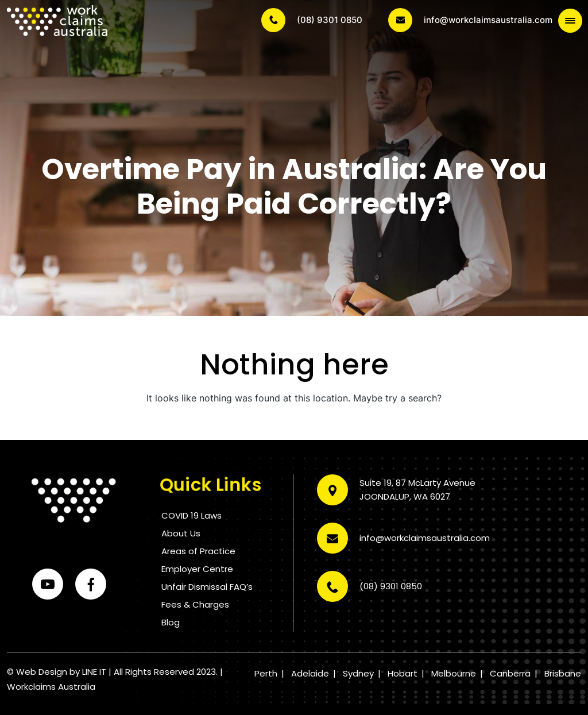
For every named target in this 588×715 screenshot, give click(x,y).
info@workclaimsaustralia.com (470, 20)
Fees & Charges (195, 604)
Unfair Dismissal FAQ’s (207, 587)
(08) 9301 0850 (312, 20)
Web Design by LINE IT (61, 672)
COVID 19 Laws (192, 515)
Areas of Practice (198, 551)
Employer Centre (197, 569)
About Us (181, 533)
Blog (171, 622)
